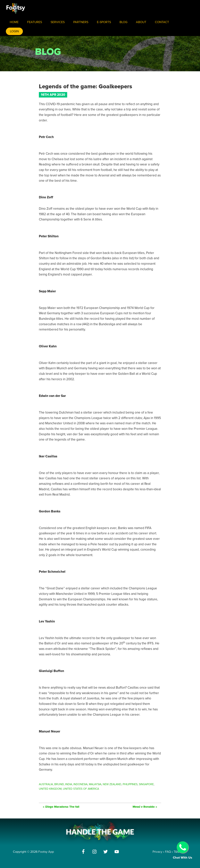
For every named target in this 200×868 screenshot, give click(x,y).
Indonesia (80, 784)
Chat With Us (183, 850)
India (69, 784)
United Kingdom (50, 789)
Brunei (59, 784)
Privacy (157, 852)
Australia (46, 784)
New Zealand (112, 784)
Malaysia (95, 784)
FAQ (168, 852)
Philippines (130, 784)
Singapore (146, 784)
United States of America (81, 789)
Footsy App (46, 852)
